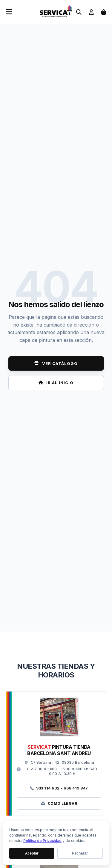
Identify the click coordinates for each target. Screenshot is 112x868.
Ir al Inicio (56, 383)
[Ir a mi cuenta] (91, 12)
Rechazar (80, 853)
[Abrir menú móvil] (9, 12)
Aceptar (32, 853)
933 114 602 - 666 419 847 (59, 788)
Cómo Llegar (59, 803)
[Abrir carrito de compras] (104, 12)
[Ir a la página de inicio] (56, 16)
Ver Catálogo (56, 363)
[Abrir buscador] (79, 12)
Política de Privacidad (42, 841)
